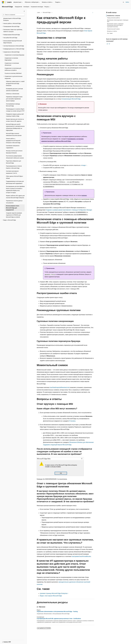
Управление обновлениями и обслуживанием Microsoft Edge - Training (57, 612)
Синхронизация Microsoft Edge (71, 99)
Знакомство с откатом (113, 16)
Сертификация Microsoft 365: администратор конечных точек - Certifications (59, 619)
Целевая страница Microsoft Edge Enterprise (54, 593)
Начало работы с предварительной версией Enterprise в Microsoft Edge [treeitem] (13, 141)
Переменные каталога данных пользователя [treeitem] (14, 202)
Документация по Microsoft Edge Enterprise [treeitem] (12, 19)
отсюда (83, 165)
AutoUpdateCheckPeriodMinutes (81, 556)
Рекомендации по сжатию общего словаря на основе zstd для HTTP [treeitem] (15, 110)
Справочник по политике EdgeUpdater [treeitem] (11, 59)
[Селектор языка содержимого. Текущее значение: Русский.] (6, 641)
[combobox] (13, 15)
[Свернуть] (24, 11)
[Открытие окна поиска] (123, 2)
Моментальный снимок (113, 29)
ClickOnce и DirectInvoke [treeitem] (13, 94)
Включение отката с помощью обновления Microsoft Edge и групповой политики (115, 25)
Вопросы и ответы (112, 31)
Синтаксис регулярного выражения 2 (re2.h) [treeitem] (12, 172)
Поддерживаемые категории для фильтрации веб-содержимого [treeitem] (15, 182)
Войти (127, 2)
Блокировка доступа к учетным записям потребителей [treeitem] (14, 90)
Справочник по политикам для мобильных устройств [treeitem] (13, 69)
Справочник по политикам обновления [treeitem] (12, 64)
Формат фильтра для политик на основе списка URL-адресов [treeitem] (15, 120)
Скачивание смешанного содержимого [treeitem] (13, 147)
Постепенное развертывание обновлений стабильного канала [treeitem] (15, 157)
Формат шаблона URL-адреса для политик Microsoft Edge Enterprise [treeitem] (15, 197)
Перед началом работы (113, 18)
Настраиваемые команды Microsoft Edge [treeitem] (13, 105)
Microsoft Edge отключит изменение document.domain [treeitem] (14, 135)
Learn (39, 12)
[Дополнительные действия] (93, 13)
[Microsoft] (3, 2)
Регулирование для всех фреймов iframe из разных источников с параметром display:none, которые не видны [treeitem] (15, 190)
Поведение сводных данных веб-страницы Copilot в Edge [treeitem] (15, 115)
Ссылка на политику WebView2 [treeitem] (13, 73)
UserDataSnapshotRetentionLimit (59, 387)
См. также (110, 33)
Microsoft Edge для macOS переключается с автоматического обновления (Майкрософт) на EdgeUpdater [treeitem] (15, 127)
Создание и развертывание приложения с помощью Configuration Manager (69, 210)
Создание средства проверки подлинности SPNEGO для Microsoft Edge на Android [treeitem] (14, 215)
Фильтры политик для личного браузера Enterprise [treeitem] (14, 152)
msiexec (84, 195)
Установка (72, 421)
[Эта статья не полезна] (109, 44)
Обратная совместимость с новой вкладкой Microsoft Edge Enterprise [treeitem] (15, 83)
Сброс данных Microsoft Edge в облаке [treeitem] (14, 177)
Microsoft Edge (47, 12)
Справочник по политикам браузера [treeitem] (14, 55)
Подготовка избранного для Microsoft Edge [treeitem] (13, 162)
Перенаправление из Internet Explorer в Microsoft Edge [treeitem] (14, 167)
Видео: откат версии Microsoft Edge (51, 596)
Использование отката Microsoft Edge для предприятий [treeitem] (13, 208)
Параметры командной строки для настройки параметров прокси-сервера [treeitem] (14, 99)
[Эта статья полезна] (107, 44)
